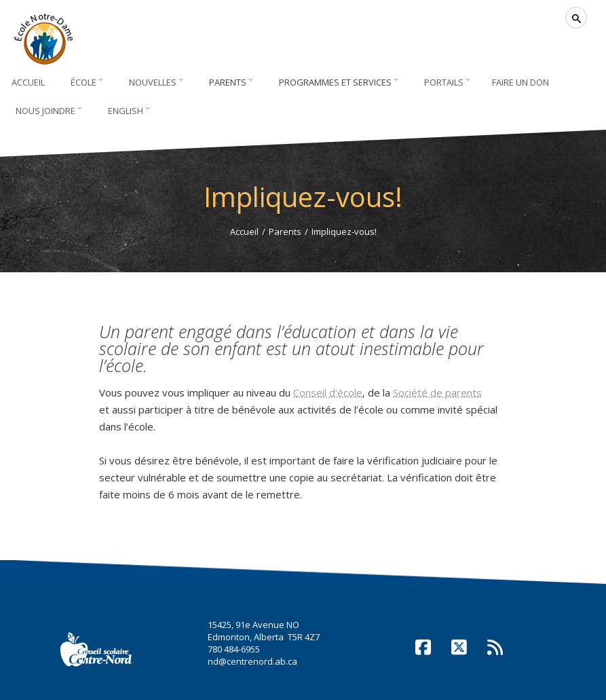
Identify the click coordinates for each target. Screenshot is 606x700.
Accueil (244, 232)
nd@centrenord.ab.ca (252, 661)
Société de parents (437, 392)
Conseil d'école (328, 392)
